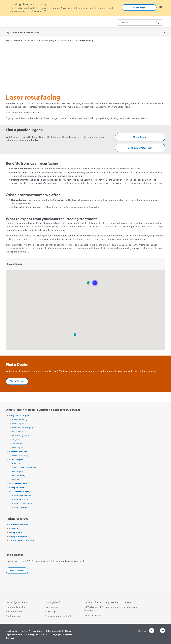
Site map (10, 638)
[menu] (7, 22)
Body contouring (20, 419)
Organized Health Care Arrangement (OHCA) (27, 635)
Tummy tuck (18, 444)
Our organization (54, 602)
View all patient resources (22, 540)
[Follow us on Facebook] (147, 631)
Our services (33, 41)
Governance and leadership (59, 616)
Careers (127, 602)
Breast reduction (20, 508)
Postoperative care (18, 484)
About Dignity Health (17, 602)
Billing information (18, 536)
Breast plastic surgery (20, 492)
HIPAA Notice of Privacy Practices (102, 602)
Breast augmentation (22, 496)
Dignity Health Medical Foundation (22, 32)
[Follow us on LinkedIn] (163, 631)
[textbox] (140, 22)
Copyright (56, 635)
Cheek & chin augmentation (25, 468)
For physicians (130, 607)
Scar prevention (17, 488)
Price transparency (94, 615)
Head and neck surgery (23, 427)
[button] (95, 283)
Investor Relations (15, 612)
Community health (15, 607)
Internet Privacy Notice (32, 631)
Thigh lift (16, 440)
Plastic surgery (48, 41)
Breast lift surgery (20, 500)
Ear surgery (17, 472)
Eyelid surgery (19, 476)
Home (9, 41)
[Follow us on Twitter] (155, 629)
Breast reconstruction (22, 504)
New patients (16, 532)
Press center (51, 607)
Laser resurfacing (85, 41)
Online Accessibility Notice (59, 631)
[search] (158, 22)
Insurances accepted (19, 524)
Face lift (16, 480)
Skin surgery (18, 448)
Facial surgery (16, 460)
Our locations (13, 616)
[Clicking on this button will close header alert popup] (161, 7)
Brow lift (16, 464)
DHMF (18, 41)
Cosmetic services (66, 41)
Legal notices (12, 631)
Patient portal (16, 528)
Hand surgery (18, 423)
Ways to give (51, 612)
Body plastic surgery (19, 415)
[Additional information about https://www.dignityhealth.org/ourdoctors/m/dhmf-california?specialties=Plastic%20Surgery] (140, 137)
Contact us (68, 635)
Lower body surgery (21, 435)
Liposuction (17, 431)
